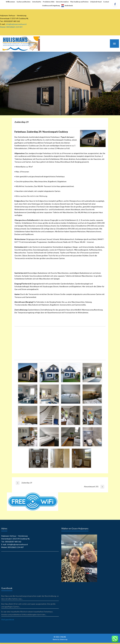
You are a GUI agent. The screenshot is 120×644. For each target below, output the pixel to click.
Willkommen (10, 2)
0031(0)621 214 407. (15, 27)
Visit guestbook (8, 619)
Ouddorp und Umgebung (51, 6)
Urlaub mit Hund (96, 2)
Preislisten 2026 (49, 2)
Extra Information (62, 2)
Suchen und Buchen (24, 2)
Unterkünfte (37, 2)
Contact (106, 2)
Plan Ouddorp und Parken (79, 2)
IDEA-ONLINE (61, 637)
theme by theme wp (60, 639)
